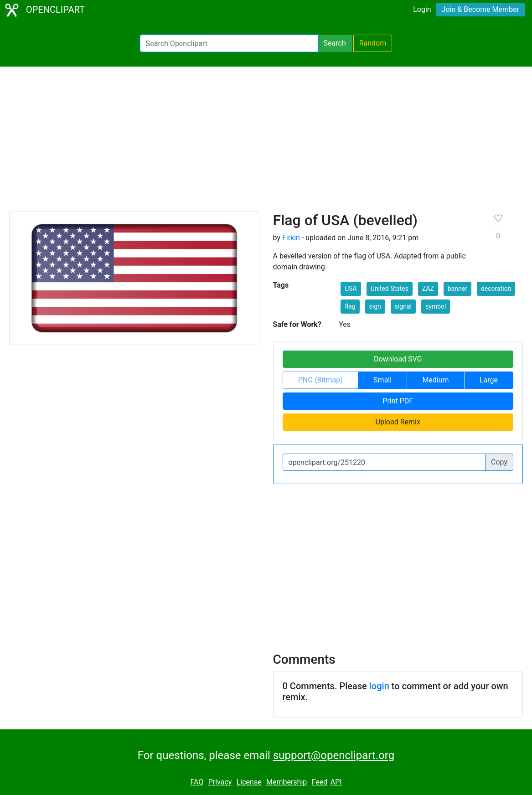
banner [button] (457, 289)
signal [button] (403, 306)
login (379, 686)
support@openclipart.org (334, 755)
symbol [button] (436, 306)
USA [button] (351, 289)
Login (422, 9)
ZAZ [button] (428, 289)
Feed (320, 782)
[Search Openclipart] (229, 43)
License (249, 782)
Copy (499, 462)
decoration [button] (496, 289)
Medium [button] (435, 380)
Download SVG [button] (398, 359)
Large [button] (489, 380)
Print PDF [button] (398, 401)
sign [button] (375, 306)
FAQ (197, 782)
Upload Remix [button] (398, 422)
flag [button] (350, 306)
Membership (287, 782)
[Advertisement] (266, 143)
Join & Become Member (480, 9)
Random (373, 43)
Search (335, 43)
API (336, 782)
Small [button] (382, 380)
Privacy (220, 782)
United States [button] (390, 289)
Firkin (291, 238)
